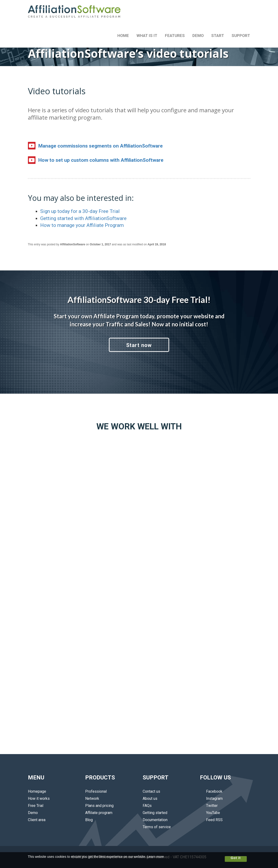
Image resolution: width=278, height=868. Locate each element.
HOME (123, 36)
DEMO (198, 36)
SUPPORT (241, 36)
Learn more (155, 857)
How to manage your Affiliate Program (82, 225)
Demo (33, 813)
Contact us (151, 791)
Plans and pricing (99, 806)
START (218, 36)
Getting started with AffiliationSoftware (83, 218)
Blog (89, 820)
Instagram (211, 798)
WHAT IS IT (147, 36)
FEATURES (175, 36)
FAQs (147, 806)
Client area (37, 820)
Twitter (209, 806)
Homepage (37, 791)
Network (92, 798)
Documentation (155, 820)
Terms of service (157, 827)
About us (150, 798)
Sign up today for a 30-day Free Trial (80, 211)
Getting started (155, 813)
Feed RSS (211, 820)
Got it (236, 858)
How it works (39, 798)
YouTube (210, 813)
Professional (96, 791)
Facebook (211, 791)
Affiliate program (99, 813)
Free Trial (36, 806)
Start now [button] (139, 345)
